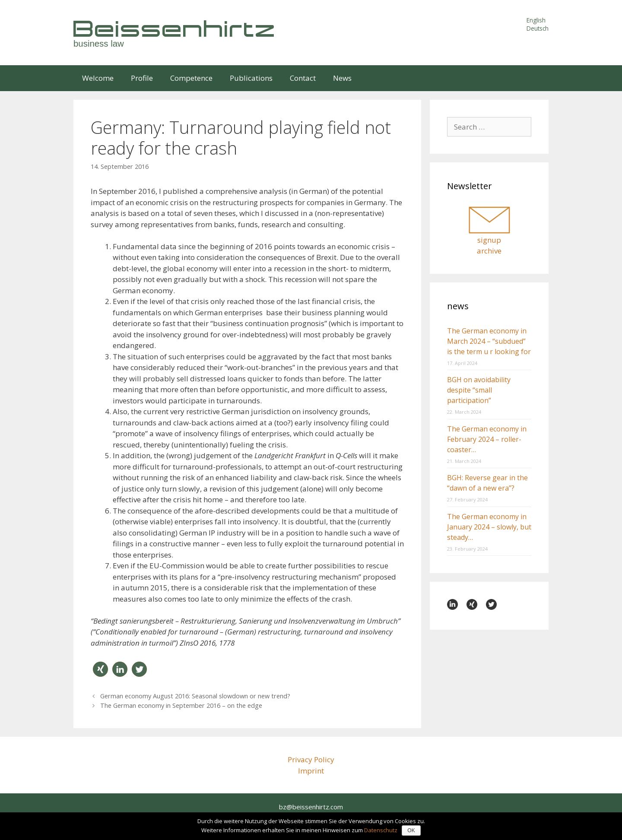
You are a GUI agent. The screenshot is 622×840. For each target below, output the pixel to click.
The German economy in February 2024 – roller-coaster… (487, 439)
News (342, 78)
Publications (251, 78)
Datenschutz (381, 830)
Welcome (98, 78)
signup (489, 240)
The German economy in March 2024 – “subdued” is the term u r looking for (489, 341)
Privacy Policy (311, 759)
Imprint (311, 771)
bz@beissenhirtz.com (311, 807)
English (536, 20)
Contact (303, 78)
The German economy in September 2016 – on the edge (181, 705)
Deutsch (538, 28)
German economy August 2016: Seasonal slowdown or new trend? (195, 696)
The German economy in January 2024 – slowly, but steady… (489, 527)
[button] (100, 669)
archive (489, 251)
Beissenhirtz (175, 28)
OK (411, 830)
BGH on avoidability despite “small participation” (479, 390)
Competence (191, 78)
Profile (142, 78)
